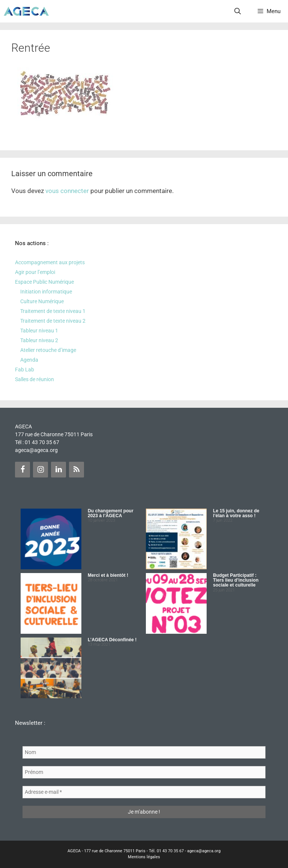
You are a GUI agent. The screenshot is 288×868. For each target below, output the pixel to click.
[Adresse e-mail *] (144, 792)
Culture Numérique (42, 301)
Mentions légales (144, 857)
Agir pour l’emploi (35, 272)
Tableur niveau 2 (39, 340)
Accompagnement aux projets (50, 262)
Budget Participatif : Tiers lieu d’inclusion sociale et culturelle (236, 580)
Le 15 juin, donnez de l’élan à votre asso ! (236, 513)
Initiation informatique (46, 292)
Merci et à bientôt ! (108, 575)
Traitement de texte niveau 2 (53, 321)
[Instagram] (40, 470)
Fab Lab (25, 370)
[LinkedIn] (58, 470)
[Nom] (144, 752)
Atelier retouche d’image (48, 350)
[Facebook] (22, 470)
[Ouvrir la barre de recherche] (238, 11)
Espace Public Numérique (44, 282)
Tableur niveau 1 (39, 331)
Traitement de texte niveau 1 (53, 311)
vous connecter (67, 191)
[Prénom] (144, 772)
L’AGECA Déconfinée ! (112, 640)
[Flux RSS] (76, 470)
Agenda (29, 360)
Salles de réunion (34, 379)
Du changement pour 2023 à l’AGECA (111, 513)
